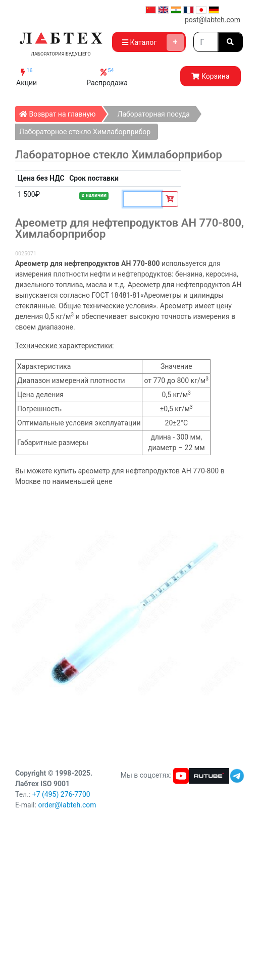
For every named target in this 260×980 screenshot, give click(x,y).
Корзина (210, 76)
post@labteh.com (213, 20)
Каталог (153, 42)
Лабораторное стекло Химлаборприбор (85, 132)
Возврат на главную (60, 112)
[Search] (206, 42)
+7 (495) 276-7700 (61, 794)
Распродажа (107, 77)
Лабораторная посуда (153, 114)
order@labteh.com (67, 805)
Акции (27, 77)
